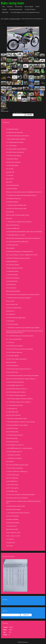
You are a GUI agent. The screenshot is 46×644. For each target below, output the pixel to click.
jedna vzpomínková (11, 362)
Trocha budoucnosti (11, 526)
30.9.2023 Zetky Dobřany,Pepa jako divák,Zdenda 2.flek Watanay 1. (24, 238)
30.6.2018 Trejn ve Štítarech (13, 415)
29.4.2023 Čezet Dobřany (13, 278)
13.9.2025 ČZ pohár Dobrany (14, 156)
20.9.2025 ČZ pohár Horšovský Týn (15, 152)
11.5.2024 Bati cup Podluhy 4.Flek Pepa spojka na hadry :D (21, 195)
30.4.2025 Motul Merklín (12, 185)
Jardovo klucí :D (10, 311)
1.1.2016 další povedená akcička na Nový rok (18, 513)
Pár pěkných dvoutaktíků (15, 19)
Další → (3, 110)
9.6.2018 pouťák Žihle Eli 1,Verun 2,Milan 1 (17, 425)
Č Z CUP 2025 (10, 175)
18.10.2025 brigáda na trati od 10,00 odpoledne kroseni (25, 12)
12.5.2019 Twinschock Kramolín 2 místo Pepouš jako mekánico (22, 376)
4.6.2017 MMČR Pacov (12, 481)
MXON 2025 (5, 12)
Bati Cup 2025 (10, 179)
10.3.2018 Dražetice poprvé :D (14, 452)
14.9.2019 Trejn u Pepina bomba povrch (17, 359)
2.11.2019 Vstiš (10, 342)
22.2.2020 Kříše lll (11, 314)
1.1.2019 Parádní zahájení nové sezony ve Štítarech (19, 399)
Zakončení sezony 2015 (12, 529)
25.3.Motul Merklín (11, 285)
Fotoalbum (10, 7)
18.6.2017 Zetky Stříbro (12, 478)
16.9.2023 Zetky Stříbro (12, 245)
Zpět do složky (5, 111)
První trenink (9, 546)
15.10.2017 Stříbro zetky (12, 475)
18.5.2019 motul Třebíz (12, 372)
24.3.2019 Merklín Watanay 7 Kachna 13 (17, 389)
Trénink (37, 7)
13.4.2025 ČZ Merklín (30, 9)
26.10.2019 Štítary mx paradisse (14, 346)
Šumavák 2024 (10, 212)
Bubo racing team (12, 3)
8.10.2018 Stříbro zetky (12, 412)
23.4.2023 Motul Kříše (12, 281)
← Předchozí (4, 108)
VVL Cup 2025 (10, 169)
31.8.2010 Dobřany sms (12, 366)
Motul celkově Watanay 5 (13, 225)
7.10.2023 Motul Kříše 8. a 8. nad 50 (15, 235)
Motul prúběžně (10, 248)
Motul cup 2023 (10, 301)
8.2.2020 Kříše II (10, 321)
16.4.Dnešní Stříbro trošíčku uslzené (16, 506)
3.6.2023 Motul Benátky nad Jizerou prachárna (18, 258)
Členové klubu (19, 7)
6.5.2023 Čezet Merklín (12, 275)
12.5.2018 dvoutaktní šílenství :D (15, 435)
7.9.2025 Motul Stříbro (12, 159)
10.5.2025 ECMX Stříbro (12, 165)
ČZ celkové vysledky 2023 (13, 228)
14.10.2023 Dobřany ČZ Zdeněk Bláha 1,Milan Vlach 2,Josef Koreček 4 (24, 232)
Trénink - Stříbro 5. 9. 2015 (13, 536)
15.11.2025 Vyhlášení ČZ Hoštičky (15, 142)
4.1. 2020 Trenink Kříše (12, 324)
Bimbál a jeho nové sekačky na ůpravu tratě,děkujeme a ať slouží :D (24, 192)
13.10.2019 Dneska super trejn (14, 352)
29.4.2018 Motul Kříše (12, 438)
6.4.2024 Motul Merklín (12, 202)
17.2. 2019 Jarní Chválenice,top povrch (16, 395)
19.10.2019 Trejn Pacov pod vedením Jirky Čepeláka (20, 349)
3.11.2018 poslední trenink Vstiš (14, 405)
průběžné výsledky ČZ (12, 261)
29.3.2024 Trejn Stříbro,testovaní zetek (16, 209)
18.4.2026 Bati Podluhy (12, 129)
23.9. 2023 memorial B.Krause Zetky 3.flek (17, 242)
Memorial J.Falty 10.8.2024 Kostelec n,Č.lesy (17, 215)
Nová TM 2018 (10, 461)
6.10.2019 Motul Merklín (12, 356)
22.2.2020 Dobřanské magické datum (16, 318)
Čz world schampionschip (16, 9)
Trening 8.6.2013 (11, 543)
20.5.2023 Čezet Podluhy (13, 265)
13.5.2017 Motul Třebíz (12, 485)
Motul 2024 (9, 218)
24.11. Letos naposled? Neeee (14, 339)
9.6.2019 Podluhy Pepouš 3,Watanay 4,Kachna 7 (19, 369)
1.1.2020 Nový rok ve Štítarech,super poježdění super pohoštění (23, 328)
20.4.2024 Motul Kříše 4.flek (13, 199)
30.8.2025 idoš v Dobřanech (13, 162)
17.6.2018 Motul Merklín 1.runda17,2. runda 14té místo (21, 422)
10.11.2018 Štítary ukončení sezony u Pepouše (18, 402)
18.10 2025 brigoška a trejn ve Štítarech (16, 149)
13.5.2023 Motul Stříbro (12, 271)
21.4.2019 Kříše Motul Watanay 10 (15, 382)
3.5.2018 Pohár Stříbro (12, 428)
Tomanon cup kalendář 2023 (14, 308)
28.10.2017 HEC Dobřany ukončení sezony (17, 465)
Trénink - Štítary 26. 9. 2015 (13, 533)
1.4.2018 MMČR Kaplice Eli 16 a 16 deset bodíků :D (19, 448)
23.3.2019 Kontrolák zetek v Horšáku (16, 392)
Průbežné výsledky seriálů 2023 (14, 268)
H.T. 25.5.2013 (10, 539)
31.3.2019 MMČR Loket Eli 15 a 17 (15, 385)
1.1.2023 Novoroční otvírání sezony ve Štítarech (18, 298)
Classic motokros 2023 (12, 304)
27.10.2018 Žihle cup (12, 409)
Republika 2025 (10, 172)
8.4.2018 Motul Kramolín (13, 442)
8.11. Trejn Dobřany (11, 146)
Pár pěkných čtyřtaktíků (12, 519)
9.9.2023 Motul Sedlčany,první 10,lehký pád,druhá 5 (20, 251)
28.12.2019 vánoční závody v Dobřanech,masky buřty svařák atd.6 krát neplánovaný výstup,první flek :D (24, 332)
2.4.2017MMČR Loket (12, 491)
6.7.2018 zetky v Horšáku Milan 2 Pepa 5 (17, 419)
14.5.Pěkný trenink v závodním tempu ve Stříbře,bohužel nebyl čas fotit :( (23, 502)
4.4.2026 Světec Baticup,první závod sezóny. (18, 136)
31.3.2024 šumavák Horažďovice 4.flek (16, 205)
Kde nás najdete (29, 7)
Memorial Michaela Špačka (13, 291)
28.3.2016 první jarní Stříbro (13, 509)
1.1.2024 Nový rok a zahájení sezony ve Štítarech (19, 222)
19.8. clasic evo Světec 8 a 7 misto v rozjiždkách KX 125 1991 (22, 255)
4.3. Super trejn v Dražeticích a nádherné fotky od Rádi (20, 495)
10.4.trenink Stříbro (11, 288)
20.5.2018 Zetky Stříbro (12, 432)
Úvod (3, 7)
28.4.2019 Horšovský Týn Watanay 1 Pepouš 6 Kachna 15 (21, 379)
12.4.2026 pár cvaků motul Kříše (14, 132)
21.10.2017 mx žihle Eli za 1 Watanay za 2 (17, 471)
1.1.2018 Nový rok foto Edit (13, 455)
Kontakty (4, 9)
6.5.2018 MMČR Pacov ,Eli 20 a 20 (15, 445)
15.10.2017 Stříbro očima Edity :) (15, 468)
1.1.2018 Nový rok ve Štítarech (14, 458)
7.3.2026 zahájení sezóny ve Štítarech (16, 139)
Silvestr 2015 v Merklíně (12, 516)
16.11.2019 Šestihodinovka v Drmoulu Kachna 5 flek (20, 336)
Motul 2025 (9, 182)
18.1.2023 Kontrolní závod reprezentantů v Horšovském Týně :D (23, 295)
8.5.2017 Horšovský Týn (12, 488)
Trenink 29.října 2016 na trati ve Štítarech (17, 498)
